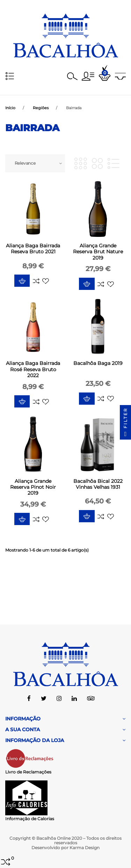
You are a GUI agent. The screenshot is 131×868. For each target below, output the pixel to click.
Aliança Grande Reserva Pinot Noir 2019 (33, 487)
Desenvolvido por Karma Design (65, 848)
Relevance (25, 163)
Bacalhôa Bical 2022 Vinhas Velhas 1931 (98, 484)
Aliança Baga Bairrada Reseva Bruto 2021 (33, 249)
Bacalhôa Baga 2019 (98, 363)
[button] (88, 76)
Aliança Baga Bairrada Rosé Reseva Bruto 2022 (33, 369)
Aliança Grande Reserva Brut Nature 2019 (98, 252)
